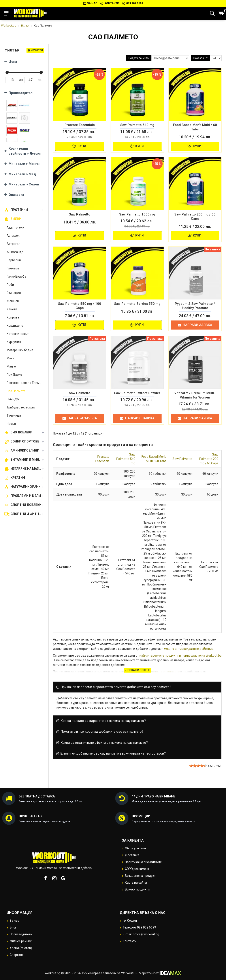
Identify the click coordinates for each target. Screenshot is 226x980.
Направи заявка (195, 325)
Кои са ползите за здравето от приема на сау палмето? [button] (103, 721)
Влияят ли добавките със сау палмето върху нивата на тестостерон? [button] (113, 753)
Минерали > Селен (24, 184)
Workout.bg (9, 26)
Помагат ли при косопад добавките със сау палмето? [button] (102, 732)
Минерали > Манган (25, 164)
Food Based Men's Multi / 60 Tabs (154, 459)
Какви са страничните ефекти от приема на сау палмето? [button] (104, 743)
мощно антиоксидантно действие (189, 649)
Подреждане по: (139, 58)
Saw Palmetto (183, 459)
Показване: (201, 58)
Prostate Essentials (102, 459)
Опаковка (16, 195)
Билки (25, 26)
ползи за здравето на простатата (155, 672)
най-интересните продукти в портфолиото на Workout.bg (181, 656)
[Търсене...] (212, 13)
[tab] (137, 687)
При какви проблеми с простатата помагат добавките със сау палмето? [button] (116, 687)
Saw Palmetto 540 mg (126, 459)
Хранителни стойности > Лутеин (25, 151)
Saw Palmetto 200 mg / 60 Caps (209, 459)
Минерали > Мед (22, 174)
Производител (21, 93)
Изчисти (37, 50)
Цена (13, 62)
